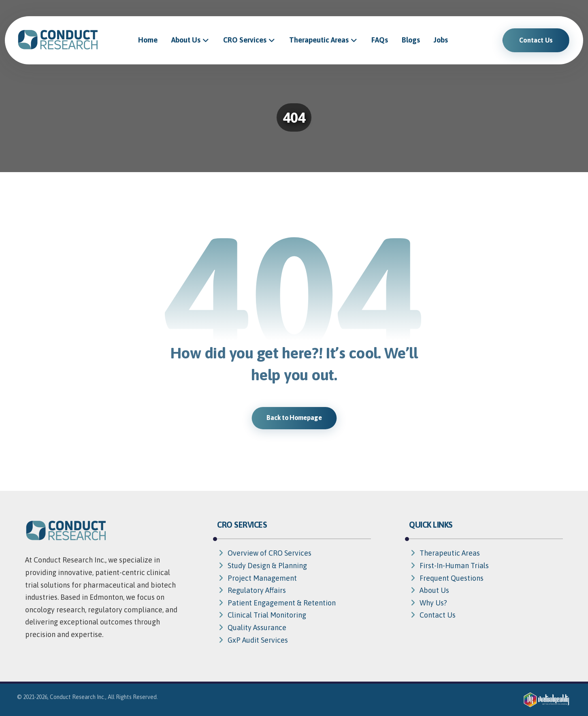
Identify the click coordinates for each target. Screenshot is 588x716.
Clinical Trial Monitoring (262, 615)
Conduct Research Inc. (78, 697)
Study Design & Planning (262, 566)
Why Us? (428, 603)
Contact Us (432, 615)
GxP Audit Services (252, 640)
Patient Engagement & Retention (276, 603)
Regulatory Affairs (251, 590)
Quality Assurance (252, 628)
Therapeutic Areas (444, 553)
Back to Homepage (294, 418)
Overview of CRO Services (264, 553)
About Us (429, 590)
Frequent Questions (446, 578)
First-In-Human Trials (449, 566)
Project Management (257, 578)
